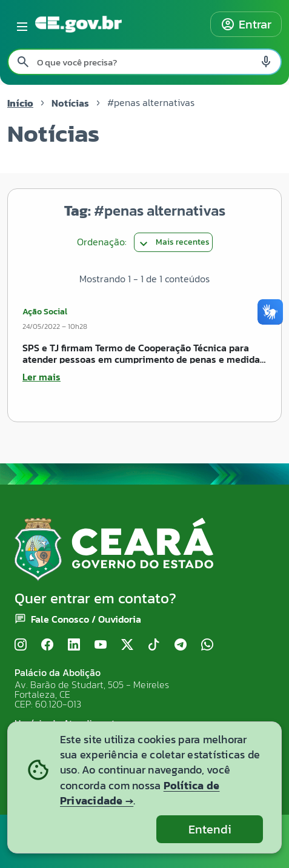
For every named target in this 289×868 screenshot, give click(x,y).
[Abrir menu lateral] (20, 24)
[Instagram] (21, 645)
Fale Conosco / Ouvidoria (86, 619)
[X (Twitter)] (127, 645)
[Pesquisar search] (23, 62)
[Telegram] (181, 645)
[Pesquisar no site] (144, 62)
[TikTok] (154, 645)
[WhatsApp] (207, 645)
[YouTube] (101, 645)
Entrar (246, 24)
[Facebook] (47, 645)
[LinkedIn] (74, 645)
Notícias (70, 103)
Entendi (210, 829)
